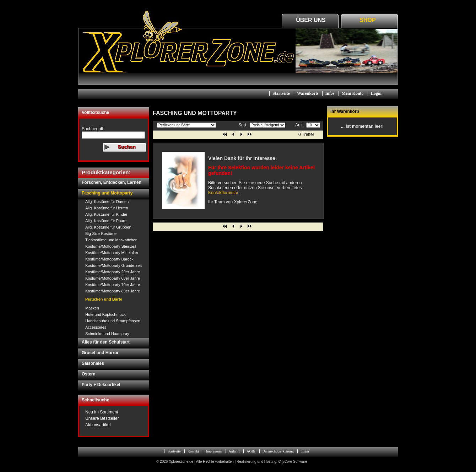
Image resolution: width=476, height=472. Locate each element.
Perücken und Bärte (104, 299)
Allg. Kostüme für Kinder (106, 214)
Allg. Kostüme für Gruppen (108, 227)
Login (376, 93)
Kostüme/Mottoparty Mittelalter (112, 253)
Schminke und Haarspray (107, 334)
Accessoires (96, 327)
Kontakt (193, 451)
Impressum (214, 451)
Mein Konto (353, 93)
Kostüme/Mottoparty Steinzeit (111, 246)
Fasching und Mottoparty (107, 193)
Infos (330, 93)
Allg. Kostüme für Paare (106, 221)
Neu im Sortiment (102, 412)
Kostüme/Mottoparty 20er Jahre (113, 272)
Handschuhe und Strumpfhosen (113, 321)
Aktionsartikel (98, 425)
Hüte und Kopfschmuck (106, 314)
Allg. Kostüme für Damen (107, 202)
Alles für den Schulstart (106, 342)
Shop (367, 20)
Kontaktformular (223, 193)
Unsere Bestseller (102, 418)
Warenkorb (307, 93)
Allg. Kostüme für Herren (107, 208)
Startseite (281, 93)
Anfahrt (234, 451)
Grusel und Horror (100, 353)
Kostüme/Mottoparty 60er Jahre (113, 278)
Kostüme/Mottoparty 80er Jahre (113, 291)
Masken (92, 308)
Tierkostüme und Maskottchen (111, 240)
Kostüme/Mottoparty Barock (109, 259)
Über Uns (311, 20)
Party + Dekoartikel (101, 385)
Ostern (89, 374)
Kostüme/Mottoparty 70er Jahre (113, 285)
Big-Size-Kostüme (101, 234)
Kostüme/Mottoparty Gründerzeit (113, 265)
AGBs (251, 451)
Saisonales (93, 363)
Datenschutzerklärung (278, 451)
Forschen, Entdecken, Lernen (112, 182)
